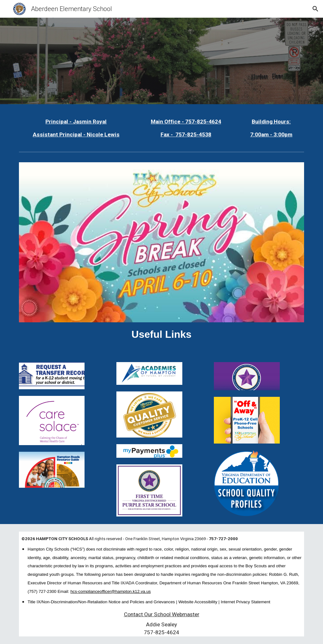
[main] (76, 128)
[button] (315, 9)
